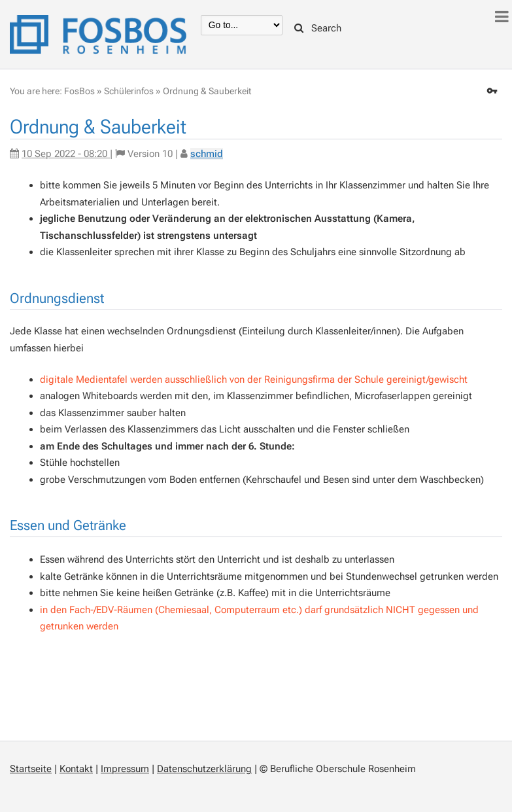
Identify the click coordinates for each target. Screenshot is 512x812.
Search (318, 28)
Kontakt (76, 769)
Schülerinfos (129, 91)
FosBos (79, 91)
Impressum (125, 769)
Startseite (31, 769)
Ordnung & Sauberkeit (207, 91)
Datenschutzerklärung (204, 769)
